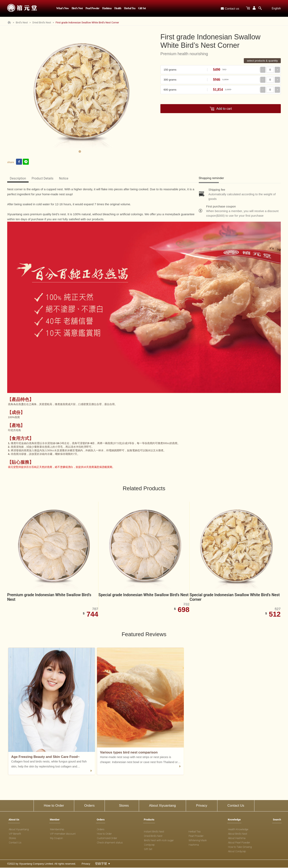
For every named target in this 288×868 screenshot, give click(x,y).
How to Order (54, 806)
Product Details (45, 178)
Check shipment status (110, 843)
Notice (69, 178)
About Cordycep (237, 852)
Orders (89, 806)
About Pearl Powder (239, 843)
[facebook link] (19, 162)
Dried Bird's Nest (42, 22)
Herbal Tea (130, 8)
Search (277, 820)
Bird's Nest (77, 8)
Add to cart (224, 109)
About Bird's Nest (238, 834)
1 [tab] (80, 151)
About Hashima (237, 839)
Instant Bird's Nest (154, 832)
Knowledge (234, 820)
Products (149, 820)
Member (55, 820)
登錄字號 (103, 864)
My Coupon (56, 839)
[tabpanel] (80, 93)
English (276, 8)
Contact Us (236, 806)
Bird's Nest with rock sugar (159, 841)
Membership (57, 830)
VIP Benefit (15, 834)
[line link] (26, 162)
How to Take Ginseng (240, 848)
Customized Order (107, 839)
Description (19, 178)
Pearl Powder (92, 8)
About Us (14, 820)
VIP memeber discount (63, 834)
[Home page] (9, 23)
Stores (124, 806)
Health (118, 8)
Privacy (202, 806)
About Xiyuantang (162, 806)
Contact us (230, 8)
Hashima (107, 8)
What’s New (62, 8)
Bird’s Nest (22, 22)
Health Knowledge (238, 830)
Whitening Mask (198, 841)
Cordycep (149, 845)
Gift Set (142, 8)
